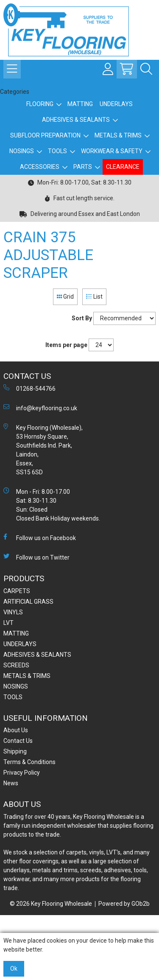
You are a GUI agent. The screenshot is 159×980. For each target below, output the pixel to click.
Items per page (66, 345)
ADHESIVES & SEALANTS (76, 120)
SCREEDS (16, 665)
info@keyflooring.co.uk (40, 408)
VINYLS (13, 612)
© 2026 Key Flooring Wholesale (51, 904)
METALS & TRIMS (118, 135)
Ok (14, 969)
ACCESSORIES (40, 167)
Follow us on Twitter (36, 557)
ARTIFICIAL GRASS (28, 602)
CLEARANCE (123, 167)
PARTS (83, 167)
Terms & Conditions (29, 762)
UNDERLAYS (116, 104)
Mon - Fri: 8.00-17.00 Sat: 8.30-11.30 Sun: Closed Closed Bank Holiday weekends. (52, 505)
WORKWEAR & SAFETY (112, 151)
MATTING (80, 104)
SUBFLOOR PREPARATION (45, 135)
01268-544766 (29, 388)
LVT (8, 623)
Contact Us (18, 741)
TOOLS (57, 151)
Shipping (15, 751)
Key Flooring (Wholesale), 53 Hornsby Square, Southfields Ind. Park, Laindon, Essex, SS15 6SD (43, 449)
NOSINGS (22, 151)
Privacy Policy (22, 773)
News (11, 783)
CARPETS (17, 591)
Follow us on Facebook (40, 538)
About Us (16, 730)
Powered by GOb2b (124, 904)
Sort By (82, 318)
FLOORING (40, 104)
